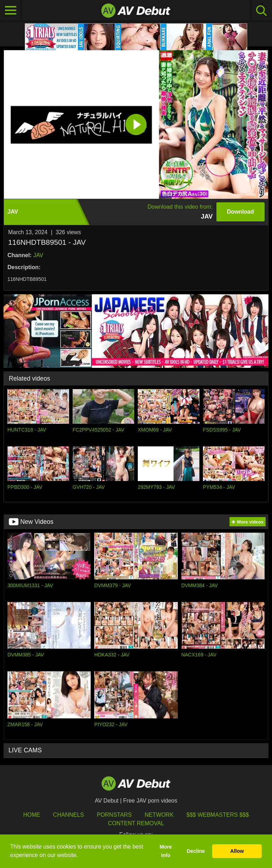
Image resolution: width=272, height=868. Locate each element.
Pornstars (114, 815)
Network (159, 815)
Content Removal (136, 823)
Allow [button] (237, 851)
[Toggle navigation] (11, 11)
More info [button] (166, 851)
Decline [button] (196, 851)
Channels (69, 815)
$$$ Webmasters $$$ (218, 815)
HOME (32, 815)
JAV (38, 255)
